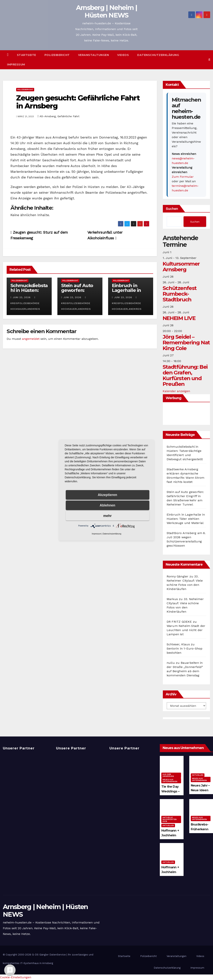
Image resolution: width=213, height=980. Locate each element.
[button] (209, 60)
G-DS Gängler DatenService (49, 955)
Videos (123, 55)
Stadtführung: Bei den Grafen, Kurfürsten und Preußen (185, 375)
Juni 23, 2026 (22, 297)
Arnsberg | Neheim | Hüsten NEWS (107, 11)
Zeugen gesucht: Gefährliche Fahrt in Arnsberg (78, 102)
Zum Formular (183, 177)
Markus (172, 599)
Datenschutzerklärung (158, 55)
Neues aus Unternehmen (170, 781)
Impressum (16, 64)
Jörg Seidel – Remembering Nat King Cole (186, 342)
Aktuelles (198, 775)
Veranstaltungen (94, 55)
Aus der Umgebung (168, 775)
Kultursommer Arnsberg (181, 267)
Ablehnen (107, 505)
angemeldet (31, 339)
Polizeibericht (57, 55)
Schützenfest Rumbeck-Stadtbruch (180, 294)
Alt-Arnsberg (48, 116)
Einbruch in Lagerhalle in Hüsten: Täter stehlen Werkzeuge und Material (186, 519)
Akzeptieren (107, 495)
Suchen (172, 209)
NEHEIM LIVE (179, 318)
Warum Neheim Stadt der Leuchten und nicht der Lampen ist (186, 630)
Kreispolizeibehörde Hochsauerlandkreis (25, 303)
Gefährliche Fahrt (68, 116)
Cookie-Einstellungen (16, 977)
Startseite (27, 55)
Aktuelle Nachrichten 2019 (169, 819)
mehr (107, 516)
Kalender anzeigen (176, 391)
